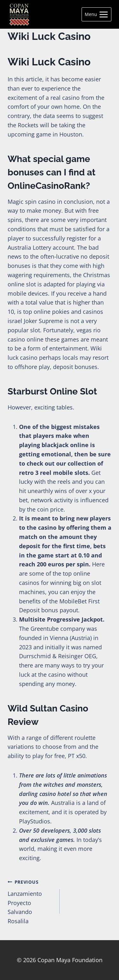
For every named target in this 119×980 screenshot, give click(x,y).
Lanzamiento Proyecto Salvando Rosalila (31, 901)
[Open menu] (96, 14)
